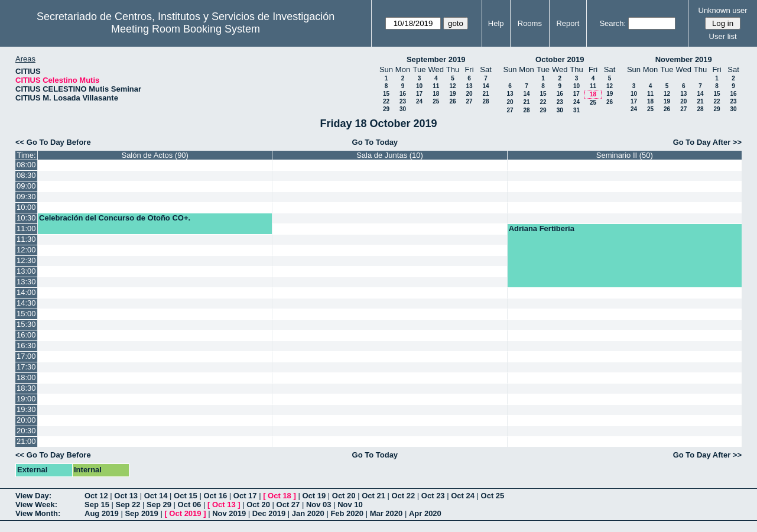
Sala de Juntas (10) (390, 155)
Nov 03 (319, 505)
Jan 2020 (308, 513)
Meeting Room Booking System (186, 29)
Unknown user (723, 10)
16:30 (26, 346)
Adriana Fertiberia (542, 228)
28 (485, 101)
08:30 (26, 175)
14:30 (26, 303)
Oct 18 (280, 496)
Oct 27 (288, 505)
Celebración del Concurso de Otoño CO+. (115, 218)
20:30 (26, 431)
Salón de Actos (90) (155, 155)
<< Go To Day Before (53, 142)
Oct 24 (463, 496)
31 (576, 110)
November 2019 (684, 59)
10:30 (26, 218)
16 (403, 94)
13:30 (26, 282)
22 (386, 101)
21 (485, 94)
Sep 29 (159, 505)
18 (436, 94)
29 (386, 109)
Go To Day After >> (707, 142)
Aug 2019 (102, 513)
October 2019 (560, 59)
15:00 (26, 314)
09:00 (26, 186)
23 (403, 101)
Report (568, 23)
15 (386, 94)
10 (419, 86)
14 (485, 86)
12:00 (26, 250)
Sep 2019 (141, 513)
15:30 (26, 324)
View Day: (33, 496)
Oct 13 (126, 496)
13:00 (26, 271)
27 (469, 101)
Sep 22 (128, 505)
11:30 (26, 239)
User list (723, 36)
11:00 (26, 228)
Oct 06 (190, 505)
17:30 (26, 367)
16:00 (26, 335)
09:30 (26, 197)
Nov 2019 (229, 513)
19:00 (26, 399)
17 (419, 94)
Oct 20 (344, 496)
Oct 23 (433, 496)
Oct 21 (373, 496)
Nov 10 (350, 505)
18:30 (26, 388)
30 (403, 109)
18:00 (26, 377)
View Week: (36, 505)
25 (436, 101)
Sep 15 (97, 505)
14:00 (26, 292)
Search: (613, 23)
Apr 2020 (425, 513)
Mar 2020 (386, 513)
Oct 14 (156, 496)
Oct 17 (245, 496)
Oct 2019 (185, 513)
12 (452, 86)
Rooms (530, 23)
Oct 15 (186, 496)
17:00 (26, 356)
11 (436, 86)
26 (452, 101)
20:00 (26, 420)
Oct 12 (96, 496)
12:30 (26, 260)
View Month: (38, 513)
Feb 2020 (347, 513)
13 (469, 86)
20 (469, 94)
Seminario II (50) (625, 155)
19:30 (26, 409)
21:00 (26, 441)
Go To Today (375, 142)
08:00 (26, 165)
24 (419, 101)
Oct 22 (404, 496)
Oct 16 (215, 496)
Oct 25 (493, 496)
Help (496, 23)
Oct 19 (314, 496)
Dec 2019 (269, 513)
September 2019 (436, 59)
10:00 (26, 207)
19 (452, 94)
